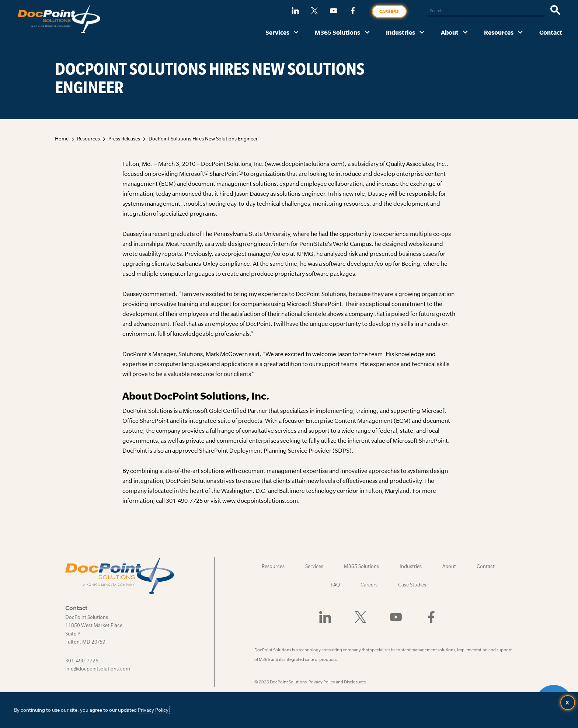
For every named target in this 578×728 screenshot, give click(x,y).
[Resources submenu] (520, 33)
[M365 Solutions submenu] (367, 33)
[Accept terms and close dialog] (568, 703)
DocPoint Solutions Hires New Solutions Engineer (203, 139)
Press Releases (124, 139)
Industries (401, 32)
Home (62, 139)
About (450, 32)
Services (277, 32)
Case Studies (412, 585)
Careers (389, 11)
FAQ (335, 585)
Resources (499, 32)
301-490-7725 (82, 661)
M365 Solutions (337, 32)
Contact (551, 32)
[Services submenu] (296, 33)
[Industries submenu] (422, 33)
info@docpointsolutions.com (98, 669)
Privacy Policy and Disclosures (337, 682)
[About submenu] (465, 33)
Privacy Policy (153, 710)
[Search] (555, 11)
